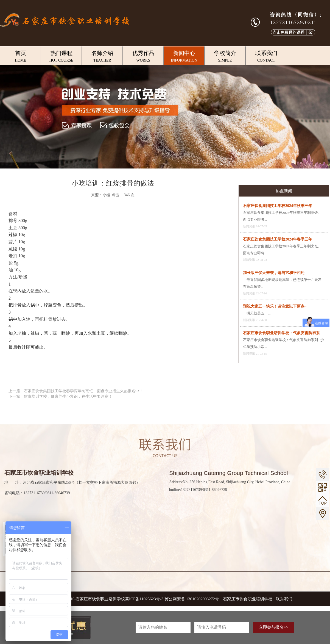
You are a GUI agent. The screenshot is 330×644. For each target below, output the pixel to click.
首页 (20, 57)
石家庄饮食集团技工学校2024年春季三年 (278, 239)
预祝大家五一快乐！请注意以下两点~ (275, 306)
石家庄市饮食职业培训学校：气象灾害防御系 (281, 333)
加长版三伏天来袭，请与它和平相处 (274, 273)
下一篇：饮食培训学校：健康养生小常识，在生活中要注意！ (60, 396)
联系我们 (266, 57)
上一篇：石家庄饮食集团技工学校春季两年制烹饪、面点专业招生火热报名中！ (76, 391)
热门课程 (61, 57)
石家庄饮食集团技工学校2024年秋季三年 (278, 206)
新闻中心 (184, 57)
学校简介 (225, 57)
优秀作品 (143, 57)
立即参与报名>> (274, 627)
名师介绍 (102, 57)
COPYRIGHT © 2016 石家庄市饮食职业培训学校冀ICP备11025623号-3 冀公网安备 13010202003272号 (129, 599)
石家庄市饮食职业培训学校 (248, 599)
